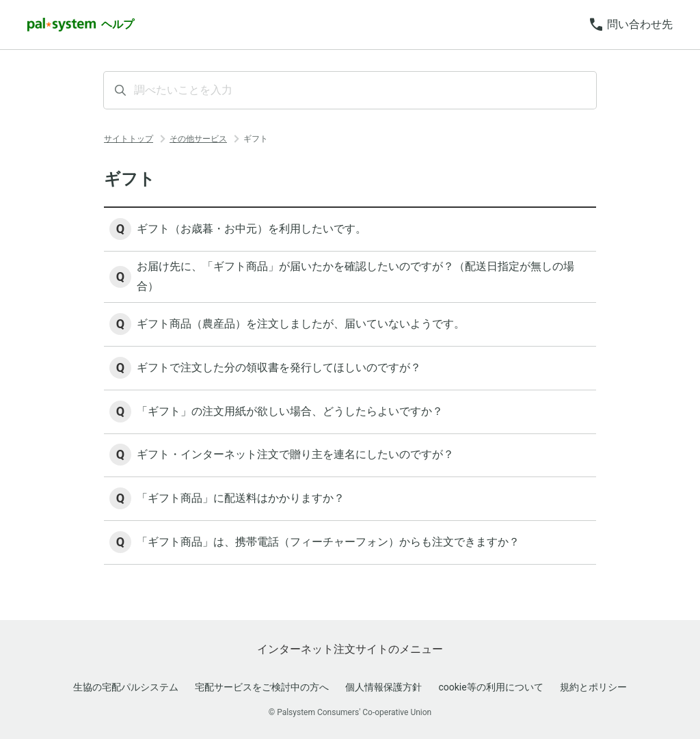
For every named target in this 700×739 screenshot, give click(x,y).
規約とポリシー (593, 687)
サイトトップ (129, 139)
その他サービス (198, 139)
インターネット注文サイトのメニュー (350, 649)
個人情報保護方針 (383, 687)
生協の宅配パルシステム (126, 687)
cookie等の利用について (490, 687)
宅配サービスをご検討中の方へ (262, 687)
